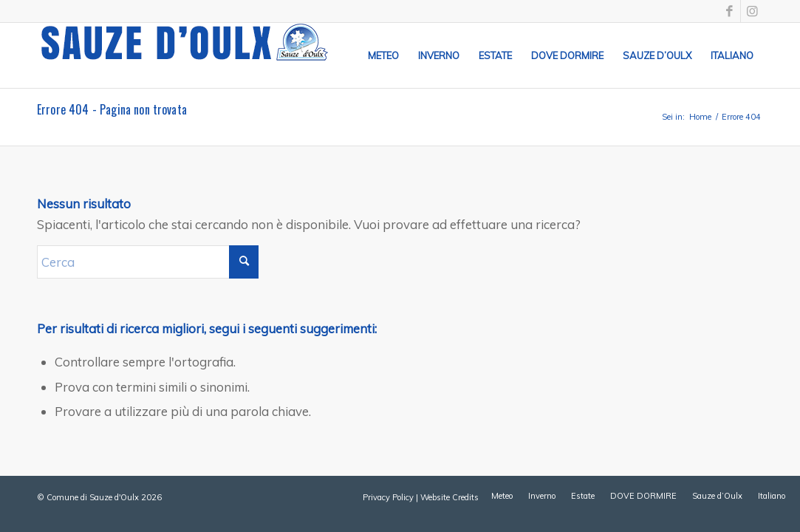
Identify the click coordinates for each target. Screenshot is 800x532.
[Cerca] (148, 262)
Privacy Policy (388, 497)
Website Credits (449, 497)
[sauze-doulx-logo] (185, 55)
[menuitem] (383, 55)
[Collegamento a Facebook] (729, 11)
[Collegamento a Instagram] (752, 11)
